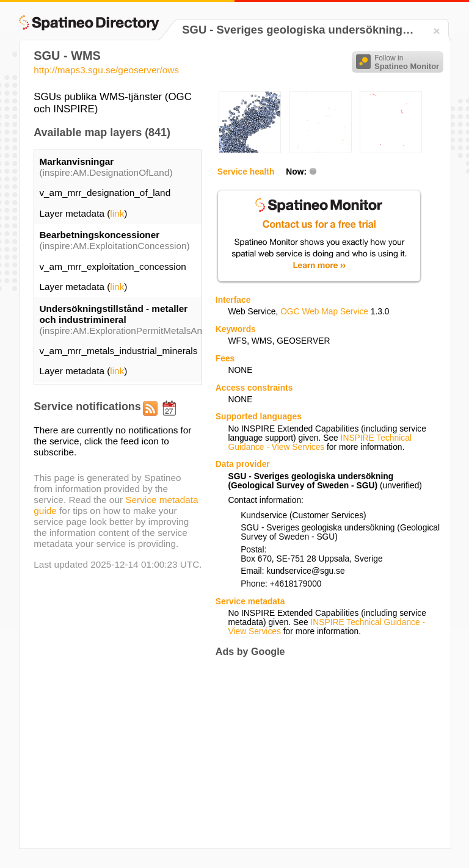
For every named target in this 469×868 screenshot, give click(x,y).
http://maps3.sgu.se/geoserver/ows (106, 70)
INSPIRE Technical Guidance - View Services (319, 443)
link (117, 213)
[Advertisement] (318, 753)
